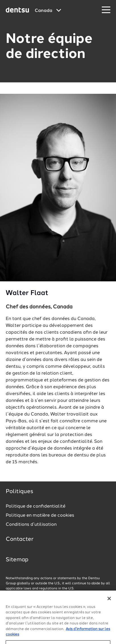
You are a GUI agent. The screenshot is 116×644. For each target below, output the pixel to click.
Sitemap (17, 560)
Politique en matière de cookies (40, 516)
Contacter (20, 539)
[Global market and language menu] (48, 11)
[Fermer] (109, 601)
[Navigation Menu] (106, 10)
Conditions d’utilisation (31, 525)
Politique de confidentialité (36, 506)
